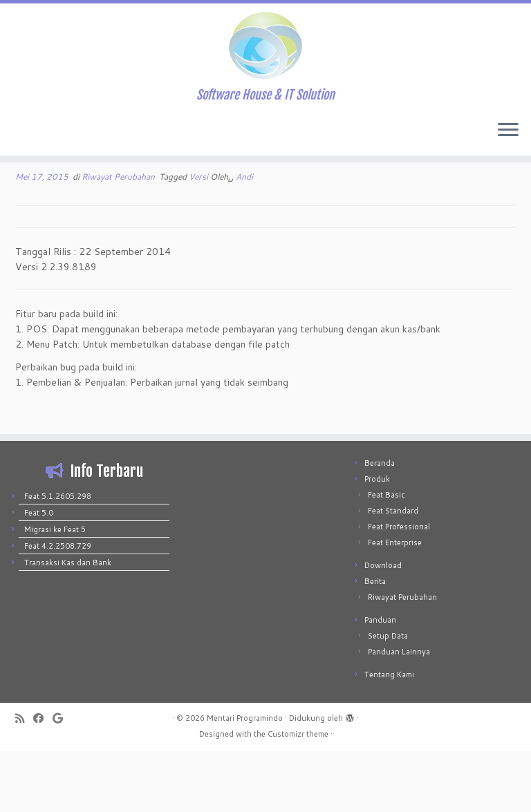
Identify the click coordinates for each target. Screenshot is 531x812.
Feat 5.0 (39, 574)
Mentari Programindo (245, 779)
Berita (375, 642)
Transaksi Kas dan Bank (68, 623)
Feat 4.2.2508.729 (58, 607)
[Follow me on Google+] (62, 779)
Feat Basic (386, 556)
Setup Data (388, 697)
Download (383, 626)
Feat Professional (399, 587)
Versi (199, 237)
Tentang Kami (389, 735)
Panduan (380, 681)
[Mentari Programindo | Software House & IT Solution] (265, 48)
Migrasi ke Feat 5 (55, 590)
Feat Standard (393, 572)
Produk (377, 540)
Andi (244, 237)
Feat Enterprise (395, 603)
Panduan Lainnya (399, 712)
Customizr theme (298, 795)
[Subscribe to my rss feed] (24, 779)
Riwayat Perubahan (119, 237)
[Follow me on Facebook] (43, 779)
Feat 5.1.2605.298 (58, 557)
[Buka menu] (508, 136)
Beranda (380, 524)
